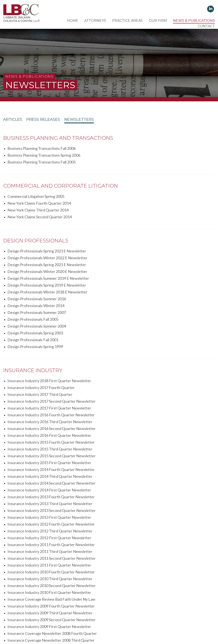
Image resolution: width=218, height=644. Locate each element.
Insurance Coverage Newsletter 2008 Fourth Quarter (156, 436)
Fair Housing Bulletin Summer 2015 (37, 484)
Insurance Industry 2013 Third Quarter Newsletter (50, 375)
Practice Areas (127, 21)
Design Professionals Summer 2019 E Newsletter (48, 245)
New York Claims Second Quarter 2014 (143, 197)
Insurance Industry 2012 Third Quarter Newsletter (50, 388)
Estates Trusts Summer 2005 (135, 518)
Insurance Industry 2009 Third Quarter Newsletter (50, 429)
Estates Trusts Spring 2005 (30, 525)
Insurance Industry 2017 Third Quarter (40, 320)
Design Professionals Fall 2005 (33, 265)
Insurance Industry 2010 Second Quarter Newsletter (52, 416)
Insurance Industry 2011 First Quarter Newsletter (153, 402)
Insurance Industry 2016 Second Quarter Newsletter (155, 334)
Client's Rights (54, 618)
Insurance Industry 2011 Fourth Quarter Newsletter (51, 395)
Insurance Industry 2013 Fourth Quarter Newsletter (155, 368)
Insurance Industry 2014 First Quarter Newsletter (49, 368)
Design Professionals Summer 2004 (140, 265)
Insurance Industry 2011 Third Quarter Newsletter (154, 395)
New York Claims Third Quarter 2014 (38, 197)
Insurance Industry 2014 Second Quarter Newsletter (155, 361)
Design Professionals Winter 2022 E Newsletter (151, 231)
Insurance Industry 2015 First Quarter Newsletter (49, 354)
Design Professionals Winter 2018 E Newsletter (47, 252)
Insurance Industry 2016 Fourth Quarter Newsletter (155, 327)
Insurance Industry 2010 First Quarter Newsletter (153, 416)
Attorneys (95, 21)
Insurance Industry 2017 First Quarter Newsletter (49, 327)
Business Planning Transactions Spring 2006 (148, 149)
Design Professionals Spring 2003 (35, 272)
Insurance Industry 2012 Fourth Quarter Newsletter (155, 382)
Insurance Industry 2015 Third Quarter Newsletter (50, 347)
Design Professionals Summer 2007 (140, 259)
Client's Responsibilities (84, 618)
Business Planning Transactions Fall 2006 (42, 149)
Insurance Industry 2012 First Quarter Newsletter (153, 388)
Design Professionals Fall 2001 (137, 272)
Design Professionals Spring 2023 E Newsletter (47, 231)
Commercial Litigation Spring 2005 (36, 190)
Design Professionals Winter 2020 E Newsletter (151, 238)
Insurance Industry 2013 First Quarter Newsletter (49, 382)
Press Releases (50, 121)
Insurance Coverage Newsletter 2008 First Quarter (50, 450)
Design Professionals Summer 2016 (140, 252)
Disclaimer (134, 618)
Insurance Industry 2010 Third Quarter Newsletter (154, 409)
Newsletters (92, 121)
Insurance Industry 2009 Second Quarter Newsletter (155, 429)
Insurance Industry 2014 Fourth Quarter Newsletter (155, 354)
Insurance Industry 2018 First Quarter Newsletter (49, 313)
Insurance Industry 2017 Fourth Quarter (145, 313)
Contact (206, 26)
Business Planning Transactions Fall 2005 (42, 156)
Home (72, 21)
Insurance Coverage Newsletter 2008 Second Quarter (156, 443)
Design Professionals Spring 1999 (35, 279)
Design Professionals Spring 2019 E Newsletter (150, 245)
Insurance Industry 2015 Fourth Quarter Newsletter (155, 341)
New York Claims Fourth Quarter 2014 (143, 190)
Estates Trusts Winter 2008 (30, 518)
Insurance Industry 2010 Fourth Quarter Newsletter (51, 409)
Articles (13, 121)
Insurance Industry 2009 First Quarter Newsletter (49, 436)
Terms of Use (114, 618)
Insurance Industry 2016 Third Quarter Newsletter (50, 334)
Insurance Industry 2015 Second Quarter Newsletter (155, 347)
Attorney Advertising (159, 618)
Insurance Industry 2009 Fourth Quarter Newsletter (155, 423)
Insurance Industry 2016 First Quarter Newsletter (49, 341)
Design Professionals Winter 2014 (36, 259)
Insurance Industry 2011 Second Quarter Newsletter (52, 402)
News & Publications (194, 21)
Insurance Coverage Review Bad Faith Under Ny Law (51, 423)
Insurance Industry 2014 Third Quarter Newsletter (50, 361)
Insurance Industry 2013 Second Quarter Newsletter (155, 375)
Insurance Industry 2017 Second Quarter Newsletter (155, 320)
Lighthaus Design (176, 624)
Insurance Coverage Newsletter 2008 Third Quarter (51, 443)
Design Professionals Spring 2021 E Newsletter (47, 238)
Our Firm (158, 21)
